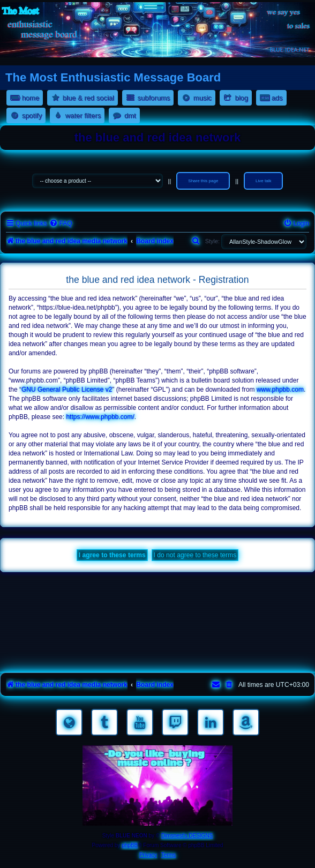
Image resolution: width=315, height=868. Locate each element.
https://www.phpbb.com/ (100, 417)
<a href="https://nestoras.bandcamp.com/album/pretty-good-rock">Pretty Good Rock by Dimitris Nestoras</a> (157, 654)
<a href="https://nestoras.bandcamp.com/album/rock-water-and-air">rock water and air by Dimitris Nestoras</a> (157, 624)
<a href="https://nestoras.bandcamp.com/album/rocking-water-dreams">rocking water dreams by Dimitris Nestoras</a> (157, 594)
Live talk (263, 181)
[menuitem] (61, 224)
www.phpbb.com (280, 390)
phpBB (130, 845)
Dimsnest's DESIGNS (187, 836)
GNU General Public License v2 (67, 390)
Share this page (203, 181)
